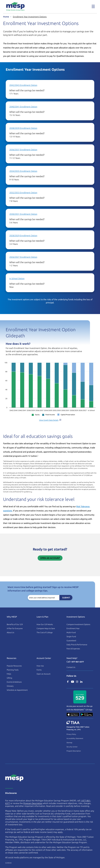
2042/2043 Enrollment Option (23, 85)
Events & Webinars (14, 682)
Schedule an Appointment (17, 690)
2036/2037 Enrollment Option (23, 150)
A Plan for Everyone (15, 628)
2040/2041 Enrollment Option (23, 107)
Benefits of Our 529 (15, 624)
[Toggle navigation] (93, 6)
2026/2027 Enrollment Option (23, 257)
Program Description (74, 751)
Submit (66, 598)
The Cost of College (45, 632)
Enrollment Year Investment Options (30, 17)
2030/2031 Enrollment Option (23, 214)
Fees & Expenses (73, 649)
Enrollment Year (73, 628)
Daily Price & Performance (77, 645)
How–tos (40, 666)
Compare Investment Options (78, 624)
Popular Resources (14, 666)
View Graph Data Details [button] (50, 420)
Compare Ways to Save (46, 628)
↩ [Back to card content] (32, 492)
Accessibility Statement (75, 738)
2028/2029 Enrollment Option (23, 236)
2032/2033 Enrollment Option (23, 193)
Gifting (9, 678)
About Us (10, 632)
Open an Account (50, 558)
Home (6, 17)
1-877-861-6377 (77, 662)
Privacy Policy (71, 734)
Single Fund (71, 637)
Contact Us (71, 667)
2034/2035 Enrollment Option (23, 171)
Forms (39, 670)
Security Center (72, 747)
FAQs (9, 674)
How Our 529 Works (45, 624)
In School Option (17, 278)
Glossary (10, 686)
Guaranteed (71, 641)
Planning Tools (13, 670)
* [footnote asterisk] (38, 455)
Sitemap (69, 743)
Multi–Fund (71, 632)
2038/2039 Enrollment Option (23, 128)
